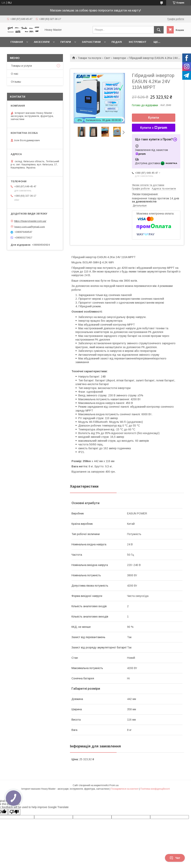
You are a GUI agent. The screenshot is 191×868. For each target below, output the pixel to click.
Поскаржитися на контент (125, 789)
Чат (175, 858)
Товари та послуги (89, 58)
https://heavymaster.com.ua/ (30, 221)
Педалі (117, 42)
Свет (107, 58)
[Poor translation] (14, 812)
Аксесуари (42, 42)
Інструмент (138, 42)
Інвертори (119, 58)
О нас (15, 74)
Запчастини (91, 42)
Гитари (66, 42)
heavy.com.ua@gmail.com (30, 226)
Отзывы (16, 82)
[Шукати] (159, 30)
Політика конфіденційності (155, 789)
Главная (17, 42)
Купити (154, 118)
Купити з (153, 128)
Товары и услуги (21, 66)
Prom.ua (114, 785)
